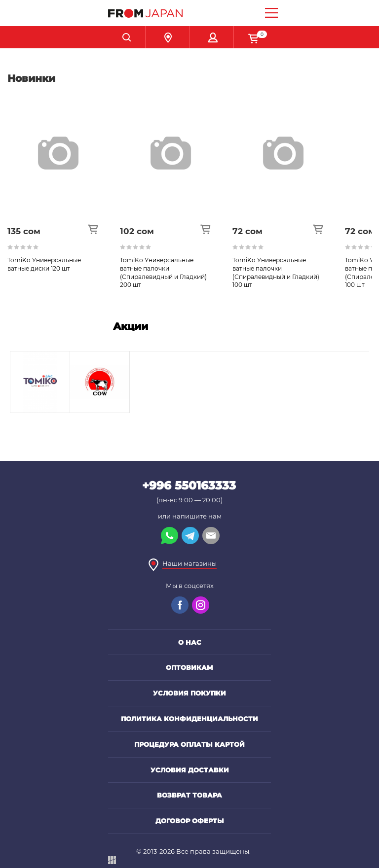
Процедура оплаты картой (189, 744)
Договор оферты (190, 821)
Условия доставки (190, 770)
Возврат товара (189, 795)
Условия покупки (189, 693)
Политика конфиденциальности (189, 719)
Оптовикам (189, 667)
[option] (64, 194)
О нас (190, 642)
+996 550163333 (189, 486)
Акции (131, 326)
